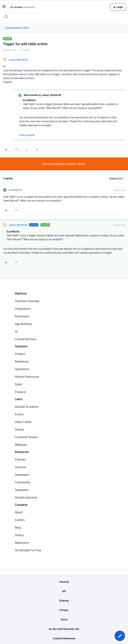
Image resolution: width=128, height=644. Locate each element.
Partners (20, 459)
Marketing (22, 361)
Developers (22, 475)
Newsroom (22, 543)
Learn (19, 399)
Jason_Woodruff (18, 60)
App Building (23, 324)
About (19, 512)
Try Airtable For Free (28, 550)
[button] (4, 8)
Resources (22, 452)
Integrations (23, 309)
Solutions (21, 346)
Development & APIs (17, 28)
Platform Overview (27, 301)
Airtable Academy (27, 407)
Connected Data (26, 339)
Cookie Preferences (64, 638)
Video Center (23, 422)
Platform (21, 293)
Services (20, 467)
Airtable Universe (26, 497)
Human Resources (27, 377)
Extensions (22, 316)
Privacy (64, 610)
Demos (20, 429)
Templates (22, 490)
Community (23, 482)
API (64, 591)
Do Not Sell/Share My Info (64, 629)
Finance (20, 392)
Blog (18, 527)
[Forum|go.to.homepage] (22, 7)
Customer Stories (26, 437)
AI (16, 331)
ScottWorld (15, 190)
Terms (64, 619)
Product (20, 354)
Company (21, 505)
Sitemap (64, 601)
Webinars (21, 445)
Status (19, 535)
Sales (18, 384)
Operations (22, 369)
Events (19, 414)
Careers (20, 520)
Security (64, 582)
